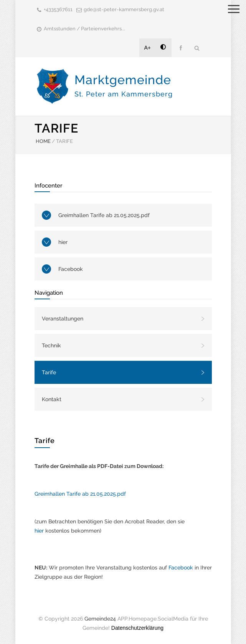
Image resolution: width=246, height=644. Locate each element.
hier (63, 242)
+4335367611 (58, 9)
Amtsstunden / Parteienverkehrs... (84, 29)
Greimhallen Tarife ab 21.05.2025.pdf (104, 215)
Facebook (71, 269)
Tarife (49, 372)
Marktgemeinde (124, 85)
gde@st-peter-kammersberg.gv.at (124, 9)
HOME (43, 141)
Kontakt (52, 399)
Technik (51, 345)
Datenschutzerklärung (137, 628)
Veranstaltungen (63, 319)
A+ (148, 48)
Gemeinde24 (100, 619)
